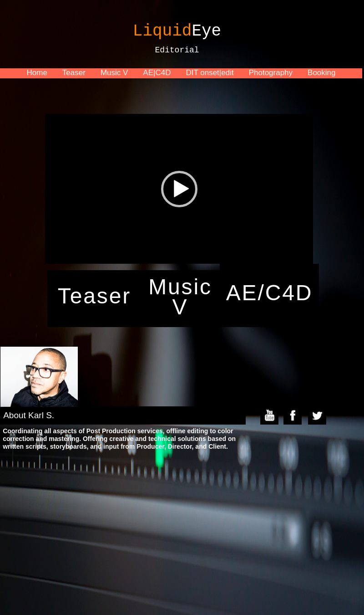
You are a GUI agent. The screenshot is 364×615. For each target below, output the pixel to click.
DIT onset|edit (210, 73)
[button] (179, 189)
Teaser (74, 73)
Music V (114, 73)
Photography (271, 73)
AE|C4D (157, 73)
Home (37, 73)
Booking (321, 73)
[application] (179, 189)
